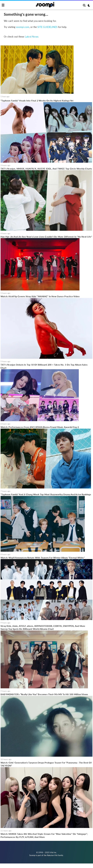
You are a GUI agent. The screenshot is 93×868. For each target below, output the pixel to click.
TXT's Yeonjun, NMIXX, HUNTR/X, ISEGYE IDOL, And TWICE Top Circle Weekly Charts (46, 169)
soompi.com (23, 27)
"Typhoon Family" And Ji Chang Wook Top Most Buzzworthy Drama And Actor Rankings (46, 494)
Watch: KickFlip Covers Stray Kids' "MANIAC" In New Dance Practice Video (40, 296)
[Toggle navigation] (3, 5)
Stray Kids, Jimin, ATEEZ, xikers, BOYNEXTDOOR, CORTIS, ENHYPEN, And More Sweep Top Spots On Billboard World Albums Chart (43, 627)
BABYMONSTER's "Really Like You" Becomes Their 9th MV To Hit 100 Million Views (44, 694)
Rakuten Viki (52, 855)
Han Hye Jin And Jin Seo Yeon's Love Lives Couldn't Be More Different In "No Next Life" (46, 237)
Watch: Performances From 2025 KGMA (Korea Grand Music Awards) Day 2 (40, 427)
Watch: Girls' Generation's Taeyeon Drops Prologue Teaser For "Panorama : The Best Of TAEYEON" (46, 764)
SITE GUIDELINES (47, 27)
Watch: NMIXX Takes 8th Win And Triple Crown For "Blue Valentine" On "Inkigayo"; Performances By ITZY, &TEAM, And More (44, 835)
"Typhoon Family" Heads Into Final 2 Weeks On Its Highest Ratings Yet (37, 101)
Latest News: (32, 37)
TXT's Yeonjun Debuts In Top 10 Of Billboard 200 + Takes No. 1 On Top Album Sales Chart (44, 366)
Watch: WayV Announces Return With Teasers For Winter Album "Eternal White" (43, 558)
